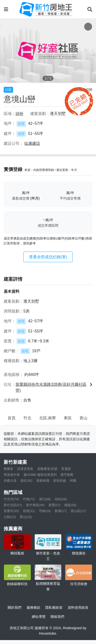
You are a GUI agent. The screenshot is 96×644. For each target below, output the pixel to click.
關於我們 (15, 607)
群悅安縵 (60, 481)
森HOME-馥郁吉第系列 (40, 475)
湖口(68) (45, 499)
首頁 (12, 418)
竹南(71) (29, 499)
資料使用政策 (78, 607)
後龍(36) (70, 505)
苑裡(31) (29, 511)
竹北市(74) (11, 499)
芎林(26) (45, 511)
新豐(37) (55, 505)
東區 (68, 418)
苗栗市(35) (11, 511)
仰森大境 (10, 481)
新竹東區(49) (35, 505)
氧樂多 (8, 469)
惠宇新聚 (67, 475)
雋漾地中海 (12, 475)
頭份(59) (61, 499)
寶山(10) (26, 517)
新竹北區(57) (13, 505)
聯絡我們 (57, 617)
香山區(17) (78, 511)
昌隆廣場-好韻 (47, 469)
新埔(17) (61, 511)
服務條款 (33, 607)
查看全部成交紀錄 (48, 257)
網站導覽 (39, 617)
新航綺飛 (43, 481)
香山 (83, 418)
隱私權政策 (54, 607)
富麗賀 (66, 469)
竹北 (27, 418)
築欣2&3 (26, 481)
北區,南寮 (48, 418)
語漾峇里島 (25, 469)
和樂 (73, 481)
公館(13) (10, 517)
